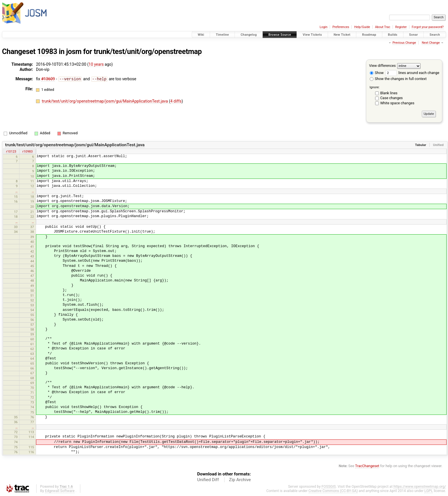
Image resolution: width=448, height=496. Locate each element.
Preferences (341, 27)
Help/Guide (362, 27)
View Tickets (312, 35)
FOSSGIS (329, 486)
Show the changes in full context (398, 79)
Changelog (249, 35)
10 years (96, 64)
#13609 (48, 79)
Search (435, 35)
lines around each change (412, 73)
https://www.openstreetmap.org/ (420, 486)
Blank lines (389, 93)
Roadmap (369, 35)
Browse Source (280, 35)
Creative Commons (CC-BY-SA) (333, 491)
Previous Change (404, 43)
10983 (47, 52)
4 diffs (176, 101)
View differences (382, 66)
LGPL (429, 491)
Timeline (222, 35)
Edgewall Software (60, 491)
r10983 (28, 151)
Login (324, 27)
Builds (393, 35)
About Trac (383, 27)
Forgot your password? (428, 27)
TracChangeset (367, 466)
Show (377, 73)
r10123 (11, 151)
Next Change (431, 43)
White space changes (397, 103)
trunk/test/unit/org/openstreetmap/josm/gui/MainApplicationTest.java (105, 101)
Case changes (392, 98)
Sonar (414, 35)
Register (401, 27)
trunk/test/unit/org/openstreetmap (148, 52)
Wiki (201, 35)
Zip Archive (240, 480)
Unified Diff (208, 480)
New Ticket (342, 35)
